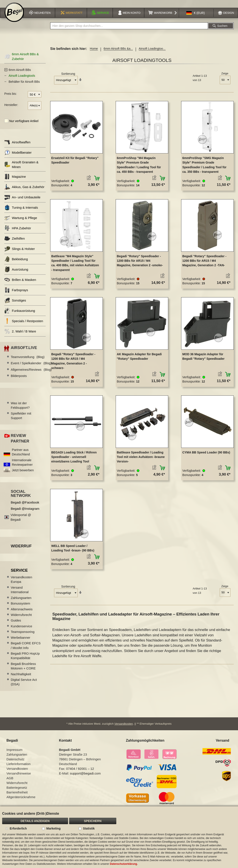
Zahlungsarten (21, 602)
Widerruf (21, 551)
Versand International (20, 594)
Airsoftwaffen (17, 147)
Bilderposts (19, 381)
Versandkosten (124, 729)
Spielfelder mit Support (21, 420)
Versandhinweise (19, 779)
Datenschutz (15, 765)
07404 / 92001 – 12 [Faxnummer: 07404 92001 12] (80, 774)
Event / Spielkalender (31, 368)
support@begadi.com (85, 779)
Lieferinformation (19, 769)
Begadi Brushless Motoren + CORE (23, 671)
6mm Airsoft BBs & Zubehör (22, 61)
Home (94, 54)
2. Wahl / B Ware (20, 336)
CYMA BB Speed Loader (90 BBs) (206, 457)
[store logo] (14, 18)
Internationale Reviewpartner (22, 467)
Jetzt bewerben (23, 475)
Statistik (89, 828)
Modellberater (18, 157)
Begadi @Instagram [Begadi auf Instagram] (25, 514)
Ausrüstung (16, 274)
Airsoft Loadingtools (22, 81)
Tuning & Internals (21, 212)
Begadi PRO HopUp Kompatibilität (25, 660)
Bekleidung (16, 264)
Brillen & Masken (20, 285)
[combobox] (129, 31)
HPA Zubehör (18, 233)
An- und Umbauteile (22, 202)
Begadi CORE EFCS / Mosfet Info (26, 650)
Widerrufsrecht (21, 619)
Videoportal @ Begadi (21, 522)
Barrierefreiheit (17, 798)
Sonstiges (15, 305)
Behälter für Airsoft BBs (24, 86)
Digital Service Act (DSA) (24, 687)
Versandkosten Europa (21, 584)
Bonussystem (20, 608)
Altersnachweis (22, 614)
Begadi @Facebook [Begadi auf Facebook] (25, 507)
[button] (196, 18)
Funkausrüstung (20, 316)
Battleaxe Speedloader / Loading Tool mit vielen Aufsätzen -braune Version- (141, 462)
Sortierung (68, 79)
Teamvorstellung (28, 362)
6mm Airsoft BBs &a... (118, 54)
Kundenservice (21, 631)
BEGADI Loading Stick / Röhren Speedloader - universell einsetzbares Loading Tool (74, 462)
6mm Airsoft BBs (20, 75)
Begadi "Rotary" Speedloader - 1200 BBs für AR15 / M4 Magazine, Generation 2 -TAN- (204, 266)
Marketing (53, 828)
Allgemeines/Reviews (31, 374)
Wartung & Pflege (21, 223)
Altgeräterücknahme (21, 802)
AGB (10, 783)
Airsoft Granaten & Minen (21, 169)
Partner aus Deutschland (21, 457)
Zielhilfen (15, 243)
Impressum (14, 755)
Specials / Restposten (24, 326)
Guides (16, 625)
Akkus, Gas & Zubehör (24, 192)
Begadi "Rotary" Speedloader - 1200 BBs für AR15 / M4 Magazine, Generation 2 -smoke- (140, 266)
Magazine (15, 181)
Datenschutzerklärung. (124, 864)
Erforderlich (18, 828)
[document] (119, 837)
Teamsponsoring (23, 637)
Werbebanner (21, 642)
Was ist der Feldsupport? (20, 410)
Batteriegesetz (17, 793)
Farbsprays (16, 295)
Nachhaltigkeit (21, 679)
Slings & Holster (20, 254)
